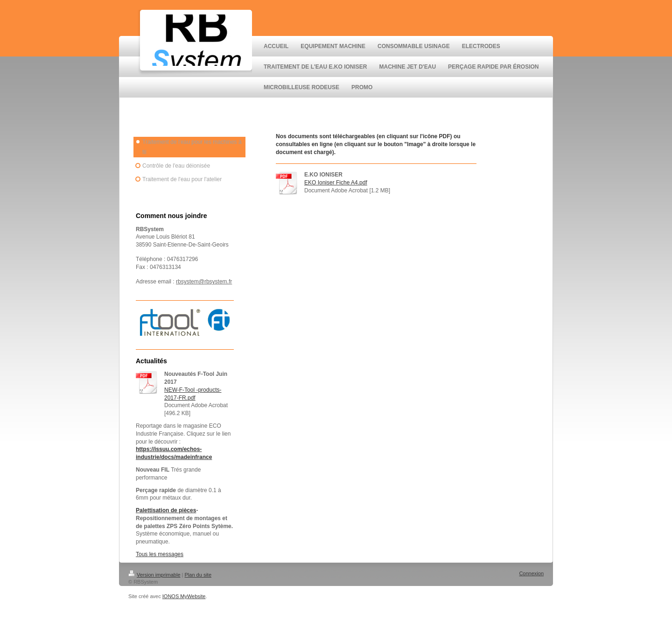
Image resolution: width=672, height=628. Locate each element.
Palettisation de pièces (166, 510)
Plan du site (198, 575)
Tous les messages (160, 554)
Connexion (531, 573)
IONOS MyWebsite (184, 596)
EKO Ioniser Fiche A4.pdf (336, 183)
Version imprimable (154, 575)
